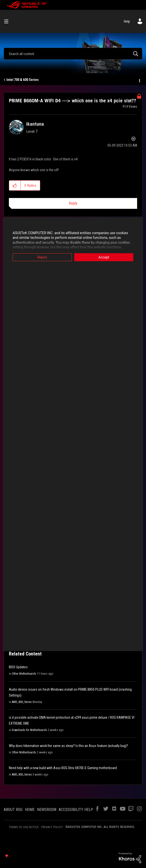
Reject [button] (41, 257)
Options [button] (139, 80)
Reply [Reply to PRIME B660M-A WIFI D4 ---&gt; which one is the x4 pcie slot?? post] (73, 203)
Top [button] (7, 856)
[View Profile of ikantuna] (35, 124)
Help (127, 21)
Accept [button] (105, 257)
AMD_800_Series (22, 702)
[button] (15, 185)
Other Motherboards (24, 674)
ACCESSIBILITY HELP (76, 810)
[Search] (73, 54)
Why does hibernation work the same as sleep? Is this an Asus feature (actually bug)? (68, 746)
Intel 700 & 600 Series (23, 80)
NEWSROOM (47, 810)
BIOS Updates (18, 667)
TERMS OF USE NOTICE (24, 827)
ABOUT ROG (13, 810)
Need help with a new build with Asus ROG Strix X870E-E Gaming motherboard (63, 768)
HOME (30, 810)
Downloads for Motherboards (29, 730)
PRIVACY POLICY (52, 827)
